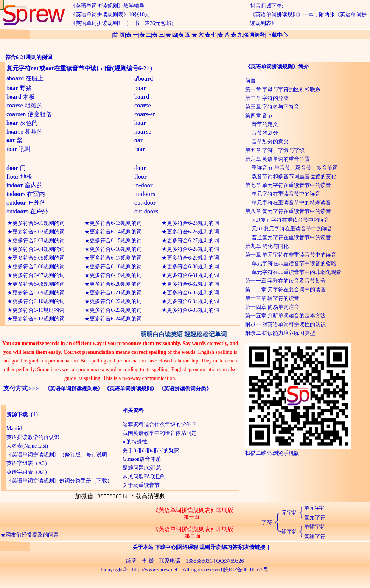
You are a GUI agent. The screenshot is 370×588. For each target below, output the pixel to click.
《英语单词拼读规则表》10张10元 (110, 15)
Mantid (14, 429)
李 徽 (148, 561)
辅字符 (289, 532)
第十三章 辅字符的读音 (272, 298)
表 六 (197, 35)
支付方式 (16, 388)
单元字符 (315, 508)
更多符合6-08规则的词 (39, 284)
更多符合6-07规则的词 (39, 275)
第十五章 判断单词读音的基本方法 (286, 316)
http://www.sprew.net (155, 570)
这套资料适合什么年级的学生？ (160, 424)
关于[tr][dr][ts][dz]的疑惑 (151, 450)
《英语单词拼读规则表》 (74, 389)
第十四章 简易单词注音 (272, 307)
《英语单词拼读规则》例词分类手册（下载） (59, 481)
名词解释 (254, 35)
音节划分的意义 (270, 142)
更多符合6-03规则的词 (39, 240)
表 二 (145, 35)
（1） (34, 415)
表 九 (237, 35)
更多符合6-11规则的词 (38, 310)
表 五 (184, 35)
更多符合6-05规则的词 (39, 258)
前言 (250, 81)
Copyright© (114, 570)
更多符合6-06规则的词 (39, 267)
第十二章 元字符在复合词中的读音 (286, 290)
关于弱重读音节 (141, 485)
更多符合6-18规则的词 (116, 267)
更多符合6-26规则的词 (193, 232)
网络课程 (188, 547)
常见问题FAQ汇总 (144, 477)
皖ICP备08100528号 (246, 570)
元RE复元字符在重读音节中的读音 (292, 229)
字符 (267, 522)
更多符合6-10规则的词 (39, 301)
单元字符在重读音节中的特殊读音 (291, 203)
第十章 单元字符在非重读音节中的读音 (291, 255)
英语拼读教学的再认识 (33, 437)
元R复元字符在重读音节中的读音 (290, 220)
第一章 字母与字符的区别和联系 (283, 89)
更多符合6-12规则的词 (39, 319)
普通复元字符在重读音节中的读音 (291, 237)
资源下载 (17, 415)
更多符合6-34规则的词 (193, 301)
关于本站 (143, 547)
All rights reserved (202, 570)
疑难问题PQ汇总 (142, 468)
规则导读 (210, 547)
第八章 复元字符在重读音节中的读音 (288, 211)
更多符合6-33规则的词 (193, 293)
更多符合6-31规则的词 (193, 275)
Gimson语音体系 (141, 459)
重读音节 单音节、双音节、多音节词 (295, 168)
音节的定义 (265, 124)
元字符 (289, 513)
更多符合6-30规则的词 (193, 267)
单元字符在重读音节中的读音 (286, 194)
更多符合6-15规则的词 (116, 240)
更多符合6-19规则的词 (116, 275)
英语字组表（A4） (28, 472)
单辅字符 (315, 527)
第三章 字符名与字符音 (272, 107)
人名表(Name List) (27, 446)
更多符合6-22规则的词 (116, 301)
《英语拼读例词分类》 (185, 389)
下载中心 (277, 35)
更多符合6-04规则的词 (39, 249)
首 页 (119, 35)
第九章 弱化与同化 (267, 246)
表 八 (224, 35)
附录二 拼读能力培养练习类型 (280, 333)
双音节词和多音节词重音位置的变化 (294, 177)
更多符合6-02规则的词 (39, 232)
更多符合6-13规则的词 (116, 223)
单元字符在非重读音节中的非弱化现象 (297, 272)
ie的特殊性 (135, 442)
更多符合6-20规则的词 (116, 284)
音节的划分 (265, 133)
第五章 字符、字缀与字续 (275, 150)
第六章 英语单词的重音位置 (278, 159)
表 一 (132, 35)
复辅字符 (315, 536)
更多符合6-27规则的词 (193, 240)
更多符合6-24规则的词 (116, 319)
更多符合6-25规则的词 (193, 223)
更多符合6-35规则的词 (193, 310)
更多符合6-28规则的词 (193, 249)
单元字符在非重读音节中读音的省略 (294, 264)
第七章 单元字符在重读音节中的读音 (288, 185)
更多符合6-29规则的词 (193, 258)
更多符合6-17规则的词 (116, 258)
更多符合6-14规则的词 (116, 232)
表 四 (171, 35)
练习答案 (232, 547)
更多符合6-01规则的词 (39, 223)
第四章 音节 (259, 116)
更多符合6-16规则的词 (116, 249)
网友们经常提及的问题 (32, 539)
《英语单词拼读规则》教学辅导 (107, 6)
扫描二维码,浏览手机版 (298, 450)
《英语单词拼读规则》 (131, 389)
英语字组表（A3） (28, 463)
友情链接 (255, 547)
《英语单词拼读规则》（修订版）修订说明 (57, 455)
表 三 (158, 35)
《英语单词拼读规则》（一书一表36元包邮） (123, 23)
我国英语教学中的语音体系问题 (160, 433)
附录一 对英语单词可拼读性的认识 (286, 324)
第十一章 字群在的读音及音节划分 (286, 281)
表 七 (211, 35)
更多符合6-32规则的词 (193, 284)
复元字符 (315, 517)
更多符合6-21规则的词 (116, 293)
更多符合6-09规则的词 (39, 293)
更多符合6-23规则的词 (116, 310)
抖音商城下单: (267, 6)
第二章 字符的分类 (267, 98)
